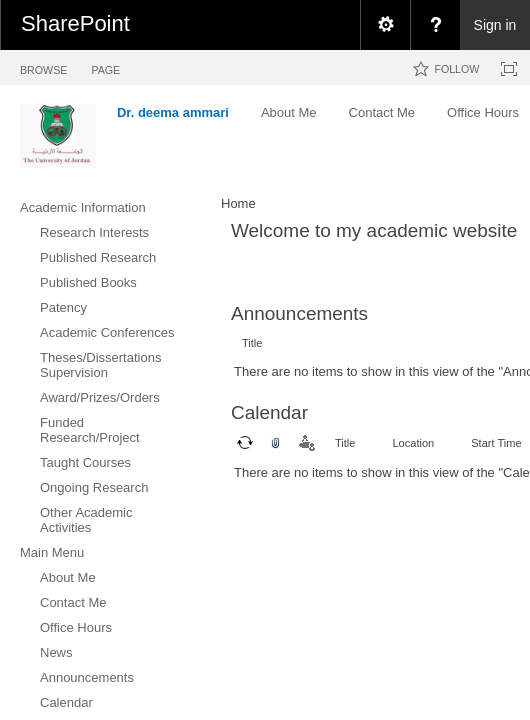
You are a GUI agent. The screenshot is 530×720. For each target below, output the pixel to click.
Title (252, 343)
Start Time (496, 443)
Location (413, 443)
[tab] (43, 66)
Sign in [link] (495, 25)
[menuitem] (385, 25)
